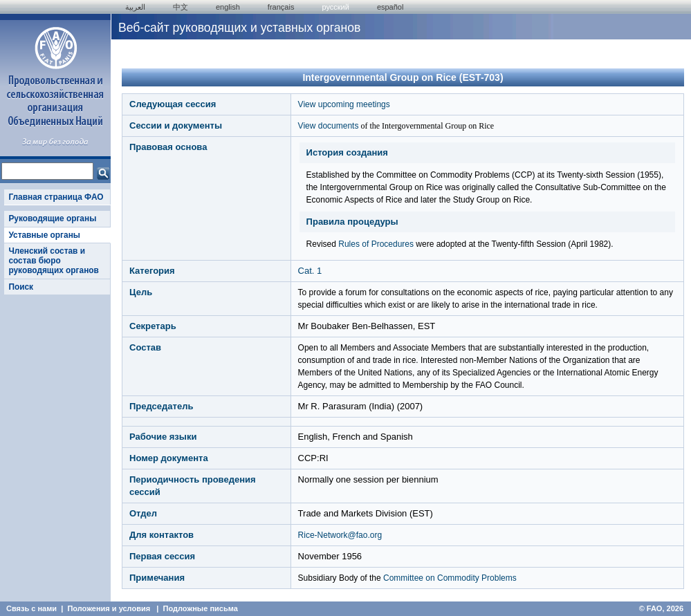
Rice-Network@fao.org (340, 535)
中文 (181, 7)
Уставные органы (44, 235)
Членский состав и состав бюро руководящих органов (53, 261)
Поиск (21, 287)
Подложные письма (201, 608)
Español (390, 7)
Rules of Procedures (376, 244)
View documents (329, 126)
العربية (135, 7)
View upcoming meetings (344, 104)
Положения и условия (109, 608)
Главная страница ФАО (56, 197)
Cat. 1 (310, 271)
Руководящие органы (52, 218)
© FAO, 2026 (661, 608)
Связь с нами (31, 608)
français (281, 7)
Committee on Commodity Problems (450, 578)
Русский (335, 7)
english (228, 7)
